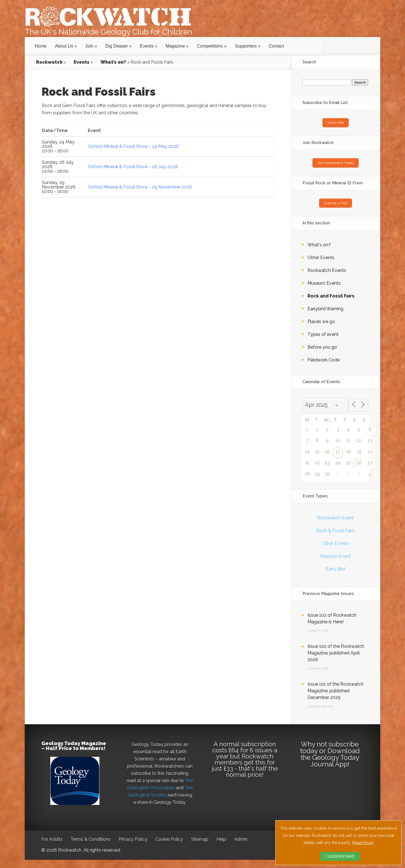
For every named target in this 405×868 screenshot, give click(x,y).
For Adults (52, 836)
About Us (64, 46)
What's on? (319, 242)
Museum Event (335, 553)
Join (89, 46)
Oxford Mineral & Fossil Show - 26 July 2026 (133, 167)
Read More (363, 843)
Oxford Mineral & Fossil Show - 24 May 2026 (133, 146)
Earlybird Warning (325, 306)
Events (147, 46)
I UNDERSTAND (340, 856)
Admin (241, 836)
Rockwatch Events (327, 268)
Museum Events (324, 280)
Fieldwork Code (324, 357)
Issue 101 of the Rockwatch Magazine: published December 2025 (336, 688)
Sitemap (200, 836)
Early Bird (336, 566)
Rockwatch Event (335, 515)
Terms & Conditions (91, 836)
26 (359, 460)
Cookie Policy (169, 836)
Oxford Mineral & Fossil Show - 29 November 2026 (140, 187)
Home (41, 46)
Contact (276, 46)
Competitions (210, 46)
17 (338, 449)
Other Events (321, 255)
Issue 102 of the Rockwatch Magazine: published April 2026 (336, 650)
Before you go (322, 344)
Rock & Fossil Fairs (335, 528)
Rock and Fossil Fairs (331, 293)
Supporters (246, 46)
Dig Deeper (117, 46)
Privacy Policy (133, 836)
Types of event (323, 332)
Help (221, 836)
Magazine (175, 46)
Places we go (321, 319)
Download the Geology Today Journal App (330, 755)
